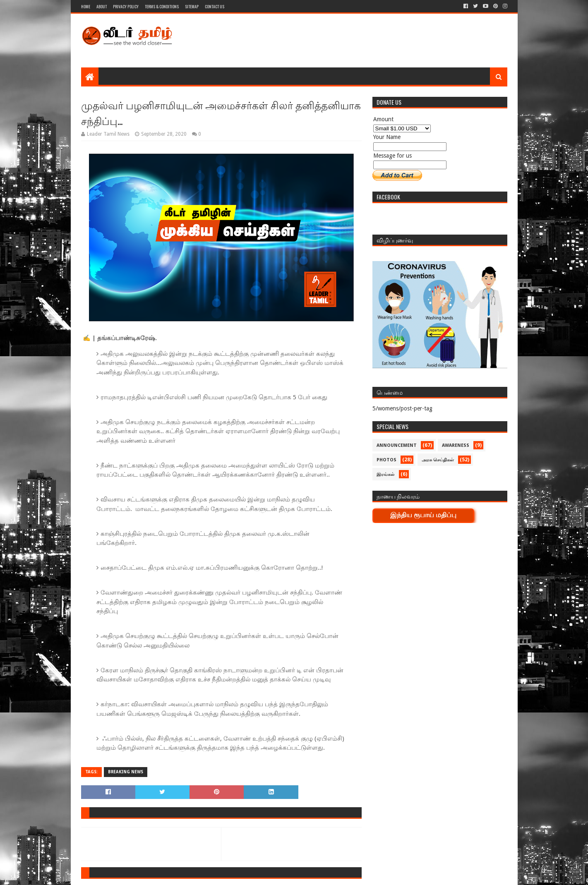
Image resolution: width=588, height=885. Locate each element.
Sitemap (192, 6)
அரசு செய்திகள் (438, 460)
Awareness (456, 445)
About (102, 6)
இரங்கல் (385, 474)
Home (86, 6)
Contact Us (215, 6)
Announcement (397, 445)
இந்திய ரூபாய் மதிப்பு (423, 515)
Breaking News (126, 772)
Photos (386, 460)
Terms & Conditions (162, 6)
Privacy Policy (126, 6)
